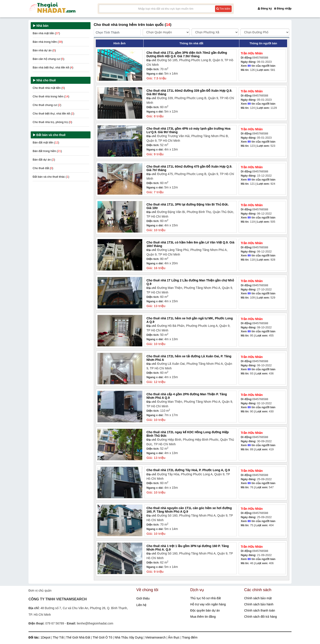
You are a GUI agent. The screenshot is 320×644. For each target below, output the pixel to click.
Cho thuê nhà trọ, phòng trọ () (52, 122)
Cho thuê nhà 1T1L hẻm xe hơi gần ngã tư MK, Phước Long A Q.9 (190, 320)
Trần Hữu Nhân (252, 53)
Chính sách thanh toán (260, 610)
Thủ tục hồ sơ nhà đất (206, 598)
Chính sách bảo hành (259, 604)
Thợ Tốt (59, 637)
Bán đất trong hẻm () (47, 151)
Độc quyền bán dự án (205, 610)
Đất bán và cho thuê (51, 135)
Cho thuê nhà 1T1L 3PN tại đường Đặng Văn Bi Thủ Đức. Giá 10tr (188, 206)
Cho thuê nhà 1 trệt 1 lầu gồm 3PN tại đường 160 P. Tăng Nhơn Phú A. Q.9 (188, 548)
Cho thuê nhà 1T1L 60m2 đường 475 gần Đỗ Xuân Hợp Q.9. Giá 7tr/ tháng (189, 168)
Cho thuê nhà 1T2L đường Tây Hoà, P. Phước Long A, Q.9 (188, 470)
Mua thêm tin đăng (203, 617)
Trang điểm (190, 637)
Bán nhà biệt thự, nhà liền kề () (53, 67)
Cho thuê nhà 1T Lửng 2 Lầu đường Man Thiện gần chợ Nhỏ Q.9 (190, 282)
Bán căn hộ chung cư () (48, 59)
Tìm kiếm (223, 9)
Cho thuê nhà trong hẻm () (51, 96)
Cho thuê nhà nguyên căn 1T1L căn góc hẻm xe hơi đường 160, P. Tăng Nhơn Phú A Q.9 (189, 510)
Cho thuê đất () (43, 168)
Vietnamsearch (156, 637)
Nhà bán (42, 26)
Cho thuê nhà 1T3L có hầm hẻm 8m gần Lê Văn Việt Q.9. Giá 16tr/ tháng (190, 244)
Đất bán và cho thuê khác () (51, 177)
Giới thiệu (143, 598)
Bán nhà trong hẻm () (48, 42)
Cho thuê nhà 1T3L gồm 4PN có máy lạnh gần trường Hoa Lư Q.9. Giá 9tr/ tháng (188, 130)
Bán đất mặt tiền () (46, 142)
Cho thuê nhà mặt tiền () (49, 88)
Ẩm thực (174, 637)
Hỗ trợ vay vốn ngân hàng (208, 604)
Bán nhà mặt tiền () (46, 33)
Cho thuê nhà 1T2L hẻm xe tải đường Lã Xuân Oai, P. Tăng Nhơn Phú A (189, 358)
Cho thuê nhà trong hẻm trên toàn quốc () (133, 25)
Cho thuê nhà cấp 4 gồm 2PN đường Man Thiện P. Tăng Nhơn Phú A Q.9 (187, 396)
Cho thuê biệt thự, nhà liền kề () (53, 114)
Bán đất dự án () (44, 160)
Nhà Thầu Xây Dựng (129, 637)
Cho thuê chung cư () (47, 105)
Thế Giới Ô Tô (103, 637)
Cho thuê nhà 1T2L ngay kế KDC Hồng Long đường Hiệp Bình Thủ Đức (188, 434)
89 (249, 66)
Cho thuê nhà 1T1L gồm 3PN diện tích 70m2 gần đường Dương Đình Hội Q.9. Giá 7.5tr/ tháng (187, 54)
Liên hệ (141, 605)
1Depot (46, 637)
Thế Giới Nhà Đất (79, 637)
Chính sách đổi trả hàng (260, 617)
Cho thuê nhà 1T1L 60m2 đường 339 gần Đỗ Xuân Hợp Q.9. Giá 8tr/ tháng (189, 92)
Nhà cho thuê (46, 80)
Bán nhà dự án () (44, 50)
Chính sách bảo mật (258, 598)
